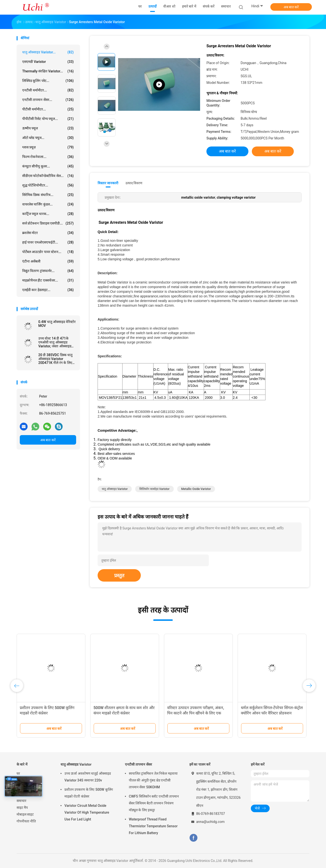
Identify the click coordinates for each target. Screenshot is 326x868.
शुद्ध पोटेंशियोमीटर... (48, 185)
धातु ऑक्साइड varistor (115, 489)
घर (18, 773)
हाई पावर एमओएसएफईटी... (48, 242)
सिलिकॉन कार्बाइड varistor (154, 489)
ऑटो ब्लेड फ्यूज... (48, 138)
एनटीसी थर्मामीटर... (48, 90)
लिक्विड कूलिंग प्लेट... (48, 81)
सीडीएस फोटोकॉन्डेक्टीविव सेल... (48, 176)
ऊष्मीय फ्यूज (48, 128)
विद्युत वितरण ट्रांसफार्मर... (48, 271)
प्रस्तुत (119, 575)
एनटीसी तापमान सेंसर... (48, 100)
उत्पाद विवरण (134, 183)
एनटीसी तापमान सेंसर (138, 764)
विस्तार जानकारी (108, 183)
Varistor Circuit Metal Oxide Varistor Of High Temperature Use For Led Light (87, 812)
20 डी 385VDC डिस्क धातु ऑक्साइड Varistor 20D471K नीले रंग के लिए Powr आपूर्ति (55, 359)
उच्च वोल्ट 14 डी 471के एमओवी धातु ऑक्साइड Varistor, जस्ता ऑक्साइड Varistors (55, 342)
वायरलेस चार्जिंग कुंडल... (48, 204)
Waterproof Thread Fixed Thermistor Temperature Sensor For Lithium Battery (153, 826)
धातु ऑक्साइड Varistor (76, 764)
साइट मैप (22, 808)
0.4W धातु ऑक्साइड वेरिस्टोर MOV (57, 324)
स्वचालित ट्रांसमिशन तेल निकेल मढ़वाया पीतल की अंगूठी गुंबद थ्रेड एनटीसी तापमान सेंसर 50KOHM (153, 780)
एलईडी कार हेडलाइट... (48, 290)
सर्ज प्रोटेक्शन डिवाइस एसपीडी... (48, 223)
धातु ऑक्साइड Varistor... (48, 52)
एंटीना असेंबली (48, 261)
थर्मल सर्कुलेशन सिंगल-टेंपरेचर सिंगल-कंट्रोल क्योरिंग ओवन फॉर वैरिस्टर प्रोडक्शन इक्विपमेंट (272, 713)
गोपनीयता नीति (26, 821)
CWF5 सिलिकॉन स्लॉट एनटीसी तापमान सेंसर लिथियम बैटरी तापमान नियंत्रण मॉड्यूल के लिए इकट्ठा (154, 803)
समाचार (21, 801)
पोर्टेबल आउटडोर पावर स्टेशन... (48, 252)
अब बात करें (291, 7)
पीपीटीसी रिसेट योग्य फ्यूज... (48, 119)
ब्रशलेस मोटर (48, 233)
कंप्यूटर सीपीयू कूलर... (48, 166)
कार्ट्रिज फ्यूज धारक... (48, 214)
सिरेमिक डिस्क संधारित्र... (48, 195)
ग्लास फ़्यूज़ (48, 147)
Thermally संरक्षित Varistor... (48, 71)
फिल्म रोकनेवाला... (48, 157)
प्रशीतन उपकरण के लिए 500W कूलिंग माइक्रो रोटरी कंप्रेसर (89, 793)
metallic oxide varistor (196, 489)
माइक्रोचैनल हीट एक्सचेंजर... (48, 280)
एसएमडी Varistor (48, 62)
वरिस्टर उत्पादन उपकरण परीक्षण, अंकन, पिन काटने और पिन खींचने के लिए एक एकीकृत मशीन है (196, 713)
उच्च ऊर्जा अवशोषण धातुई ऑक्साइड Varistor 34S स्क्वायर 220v (88, 777)
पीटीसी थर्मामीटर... (48, 109)
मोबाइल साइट (25, 814)
